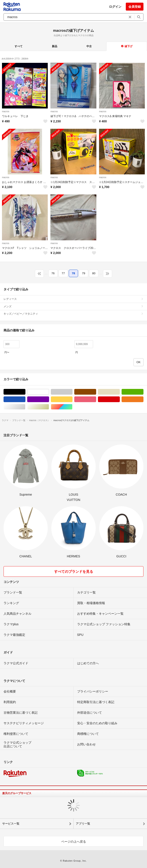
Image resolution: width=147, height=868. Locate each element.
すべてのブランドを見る (74, 572)
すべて (19, 46)
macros (6, 111)
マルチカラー (72, 407)
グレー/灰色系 (72, 392)
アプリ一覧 (83, 824)
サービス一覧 (11, 824)
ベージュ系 (120, 392)
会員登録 (135, 7)
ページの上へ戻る (74, 842)
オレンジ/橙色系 (143, 399)
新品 (55, 46)
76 (53, 273)
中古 (89, 46)
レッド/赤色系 (120, 399)
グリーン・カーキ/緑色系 (143, 392)
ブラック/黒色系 (25, 392)
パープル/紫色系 (49, 399)
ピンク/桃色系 (96, 399)
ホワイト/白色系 (49, 392)
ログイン (115, 7)
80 (94, 273)
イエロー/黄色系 (72, 399)
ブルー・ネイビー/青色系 (25, 399)
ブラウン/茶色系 (96, 392)
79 (84, 273)
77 (63, 273)
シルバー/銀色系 (25, 407)
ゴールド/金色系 (49, 407)
